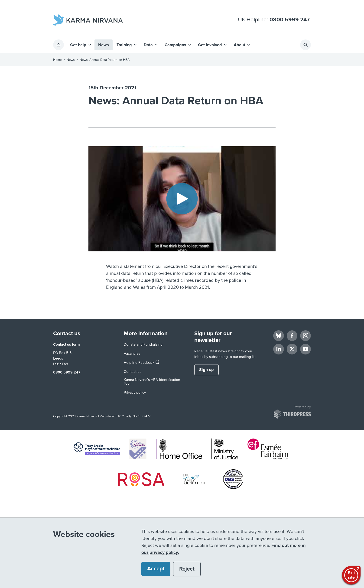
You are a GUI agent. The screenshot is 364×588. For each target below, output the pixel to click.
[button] (80, 45)
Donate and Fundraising (143, 344)
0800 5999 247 (290, 20)
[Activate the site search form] (305, 45)
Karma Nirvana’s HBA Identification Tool (152, 382)
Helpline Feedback (141, 363)
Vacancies (132, 354)
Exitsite (352, 575)
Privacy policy (135, 393)
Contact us (132, 372)
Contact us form (67, 344)
